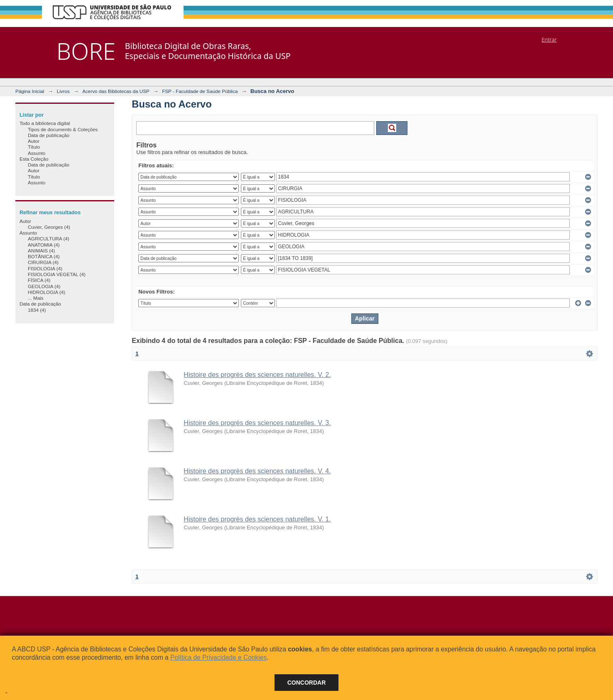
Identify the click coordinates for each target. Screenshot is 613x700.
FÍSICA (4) (39, 280)
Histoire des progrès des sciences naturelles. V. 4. (257, 471)
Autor (34, 141)
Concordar (307, 683)
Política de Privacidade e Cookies (218, 657)
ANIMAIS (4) (42, 251)
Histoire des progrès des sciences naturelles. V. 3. (257, 423)
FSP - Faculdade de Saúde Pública (200, 91)
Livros (63, 91)
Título (34, 147)
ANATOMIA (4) (44, 245)
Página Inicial (30, 91)
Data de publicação (49, 135)
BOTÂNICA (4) (44, 256)
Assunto (37, 153)
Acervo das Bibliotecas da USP (116, 91)
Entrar (549, 39)
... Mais (36, 298)
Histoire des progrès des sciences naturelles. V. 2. (257, 375)
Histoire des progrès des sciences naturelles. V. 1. (257, 519)
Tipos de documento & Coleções (63, 129)
